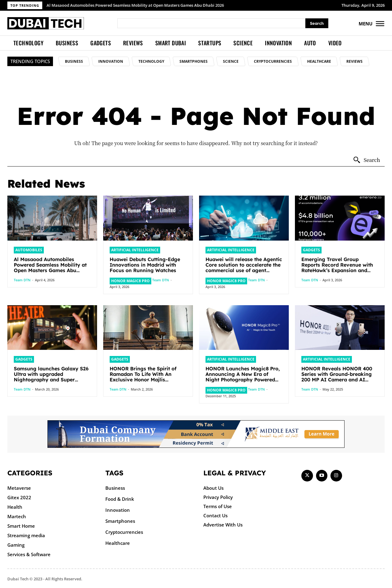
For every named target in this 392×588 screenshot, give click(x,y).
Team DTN (22, 280)
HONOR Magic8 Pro (129, 281)
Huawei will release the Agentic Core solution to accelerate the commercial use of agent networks (244, 267)
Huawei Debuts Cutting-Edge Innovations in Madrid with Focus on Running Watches (145, 264)
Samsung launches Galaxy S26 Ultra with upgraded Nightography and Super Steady (51, 376)
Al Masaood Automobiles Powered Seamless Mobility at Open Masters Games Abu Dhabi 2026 (136, 5)
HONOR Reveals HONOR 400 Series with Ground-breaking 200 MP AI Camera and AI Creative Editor (337, 376)
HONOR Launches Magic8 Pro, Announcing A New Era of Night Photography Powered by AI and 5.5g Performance (243, 376)
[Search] (317, 23)
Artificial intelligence (133, 250)
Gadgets (311, 250)
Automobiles (27, 250)
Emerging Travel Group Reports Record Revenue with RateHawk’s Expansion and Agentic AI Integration (337, 267)
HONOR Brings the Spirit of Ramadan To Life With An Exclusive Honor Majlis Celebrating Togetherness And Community (146, 379)
